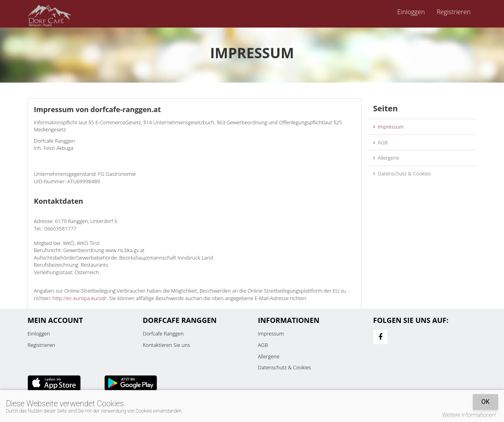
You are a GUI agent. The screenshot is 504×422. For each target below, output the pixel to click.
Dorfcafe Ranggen (163, 334)
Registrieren (454, 12)
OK (485, 402)
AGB (381, 142)
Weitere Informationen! (469, 415)
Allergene (386, 158)
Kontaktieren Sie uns (167, 345)
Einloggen (411, 12)
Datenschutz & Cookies (402, 173)
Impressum (389, 127)
